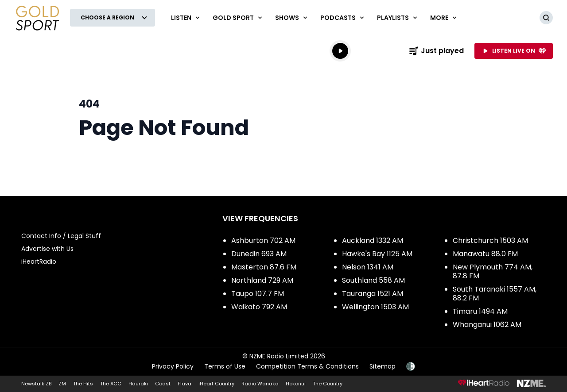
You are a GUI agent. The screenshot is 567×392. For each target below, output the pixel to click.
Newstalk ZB (36, 384)
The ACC (111, 384)
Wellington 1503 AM (375, 307)
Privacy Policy (173, 366)
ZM (62, 384)
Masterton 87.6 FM (264, 267)
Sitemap (383, 366)
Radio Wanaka (260, 384)
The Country (328, 384)
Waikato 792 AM (259, 307)
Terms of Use (225, 366)
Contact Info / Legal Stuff (61, 236)
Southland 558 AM (373, 280)
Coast (163, 384)
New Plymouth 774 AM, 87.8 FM (493, 271)
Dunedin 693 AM (259, 254)
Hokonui (296, 384)
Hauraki (138, 384)
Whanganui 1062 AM (487, 325)
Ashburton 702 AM (263, 240)
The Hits (83, 384)
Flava (184, 384)
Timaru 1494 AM (480, 311)
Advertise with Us (47, 249)
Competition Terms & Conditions (307, 366)
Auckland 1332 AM (373, 240)
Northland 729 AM (262, 280)
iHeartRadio (39, 261)
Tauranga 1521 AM (373, 294)
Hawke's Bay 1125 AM (377, 254)
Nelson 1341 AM (368, 267)
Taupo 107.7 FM (258, 294)
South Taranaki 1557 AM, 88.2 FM (495, 294)
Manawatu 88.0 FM (485, 254)
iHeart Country (216, 384)
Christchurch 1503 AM (490, 240)
